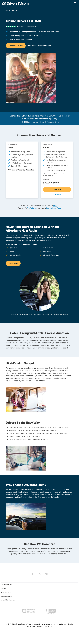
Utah (7, 10)
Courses (3, 588)
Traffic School (32, 208)
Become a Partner (6, 596)
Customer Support (6, 585)
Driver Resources (6, 592)
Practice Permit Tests (54, 208)
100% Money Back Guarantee (39, 46)
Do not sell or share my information (40, 626)
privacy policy (56, 624)
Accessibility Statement (8, 600)
